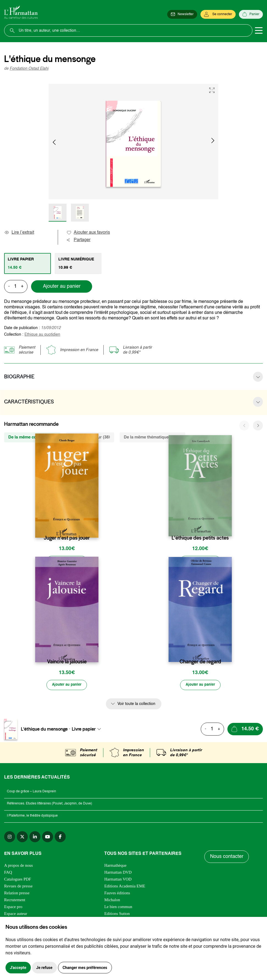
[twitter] (22, 838)
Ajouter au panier (62, 286)
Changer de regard (200, 662)
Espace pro (13, 908)
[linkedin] (35, 838)
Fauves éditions (117, 894)
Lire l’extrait (19, 233)
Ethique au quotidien (42, 335)
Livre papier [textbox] (84, 730)
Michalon (112, 901)
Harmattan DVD (118, 873)
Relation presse (17, 894)
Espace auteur (16, 914)
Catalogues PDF (18, 880)
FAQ (8, 873)
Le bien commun (118, 908)
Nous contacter (227, 857)
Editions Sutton (117, 914)
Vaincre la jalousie (67, 662)
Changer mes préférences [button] (85, 968)
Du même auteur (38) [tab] (90, 437)
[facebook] (60, 838)
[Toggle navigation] (259, 31)
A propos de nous (19, 866)
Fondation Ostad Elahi (29, 69)
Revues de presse (18, 887)
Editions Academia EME (125, 887)
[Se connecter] (218, 14)
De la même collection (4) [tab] (32, 437)
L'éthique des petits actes (200, 538)
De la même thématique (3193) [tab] (152, 437)
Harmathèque (115, 866)
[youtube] (48, 838)
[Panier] (251, 14)
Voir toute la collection (136, 705)
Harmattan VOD (118, 880)
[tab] (27, 263)
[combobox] (88, 730)
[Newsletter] (182, 14)
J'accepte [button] (18, 968)
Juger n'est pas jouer (67, 538)
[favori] (95, 527)
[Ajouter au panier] (67, 561)
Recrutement (15, 901)
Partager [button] (78, 240)
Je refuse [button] (44, 968)
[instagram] (10, 838)
